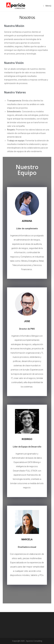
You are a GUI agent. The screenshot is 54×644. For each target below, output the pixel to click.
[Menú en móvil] (47, 6)
